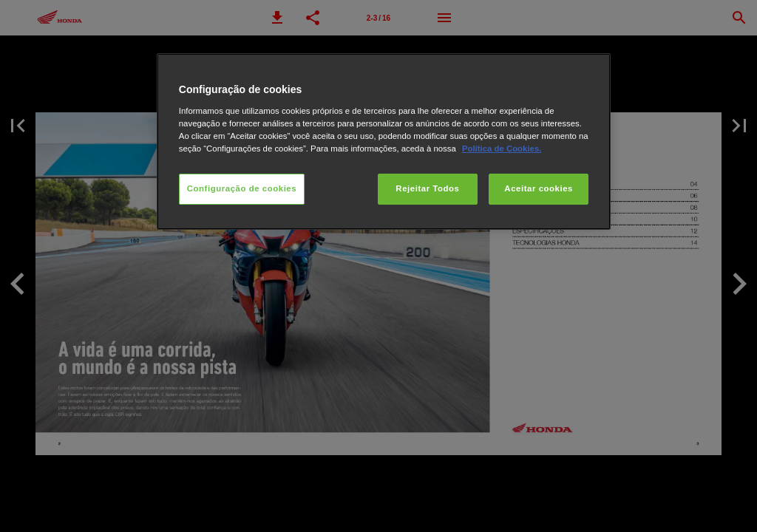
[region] (384, 141)
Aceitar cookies (539, 188)
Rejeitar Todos (427, 188)
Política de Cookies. (502, 149)
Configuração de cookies (242, 188)
